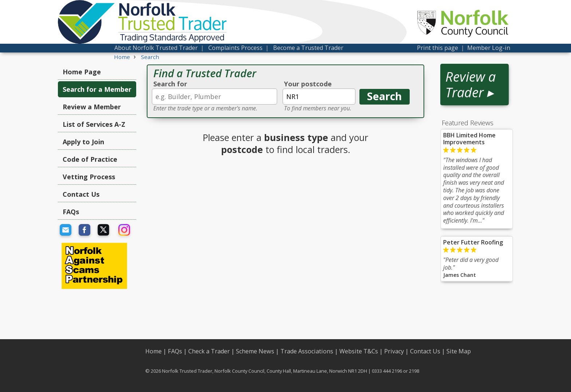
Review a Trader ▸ (470, 85)
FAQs (71, 212)
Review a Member (92, 107)
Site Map (459, 351)
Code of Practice (90, 159)
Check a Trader (209, 351)
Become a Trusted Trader (308, 48)
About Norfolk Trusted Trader (156, 48)
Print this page (438, 48)
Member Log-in (489, 48)
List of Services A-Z (94, 124)
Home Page (82, 72)
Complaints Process (235, 48)
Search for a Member (97, 89)
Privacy (394, 351)
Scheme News (255, 351)
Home (153, 351)
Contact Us (81, 194)
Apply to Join (83, 142)
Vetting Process (89, 177)
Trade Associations (307, 351)
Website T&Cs (359, 351)
